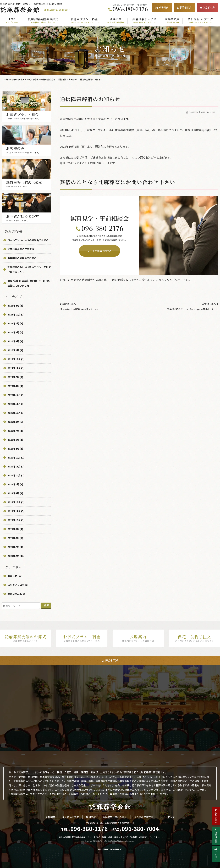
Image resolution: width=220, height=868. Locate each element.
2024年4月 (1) (15, 386)
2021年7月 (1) (15, 547)
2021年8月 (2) (15, 538)
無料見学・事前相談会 (115, 817)
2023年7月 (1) (15, 431)
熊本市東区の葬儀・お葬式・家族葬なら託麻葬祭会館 (107, 841)
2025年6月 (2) (15, 332)
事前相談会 (184, 7)
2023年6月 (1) (15, 440)
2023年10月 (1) (16, 413)
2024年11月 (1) (16, 368)
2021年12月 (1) (16, 502)
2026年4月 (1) (15, 305)
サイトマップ (167, 817)
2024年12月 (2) (16, 359)
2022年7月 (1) (15, 484)
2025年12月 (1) (16, 314)
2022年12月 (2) (16, 457)
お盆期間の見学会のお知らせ (23, 258)
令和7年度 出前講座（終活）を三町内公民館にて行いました (29, 283)
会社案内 (50, 817)
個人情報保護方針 (144, 817)
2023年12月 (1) (16, 395)
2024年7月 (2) (15, 377)
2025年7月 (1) (15, 323)
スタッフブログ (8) (18, 585)
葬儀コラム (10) (16, 594)
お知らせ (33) (15, 576)
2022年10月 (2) (16, 475)
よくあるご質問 (71, 817)
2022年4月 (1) (15, 493)
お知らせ (214, 112)
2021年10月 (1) (16, 520)
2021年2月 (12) (16, 556)
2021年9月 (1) (15, 529)
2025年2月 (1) (15, 350)
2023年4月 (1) (15, 449)
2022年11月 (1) (16, 466)
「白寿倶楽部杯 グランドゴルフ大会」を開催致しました (192, 309)
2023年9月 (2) (15, 422)
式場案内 (162, 7)
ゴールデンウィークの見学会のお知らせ (29, 240)
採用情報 (91, 817)
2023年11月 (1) (16, 404)
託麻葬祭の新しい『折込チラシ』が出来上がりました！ (29, 269)
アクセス (216, 854)
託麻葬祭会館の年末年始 (21, 249)
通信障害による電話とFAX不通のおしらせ (80, 309)
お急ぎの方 (207, 7)
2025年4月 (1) (15, 341)
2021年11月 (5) (16, 511)
